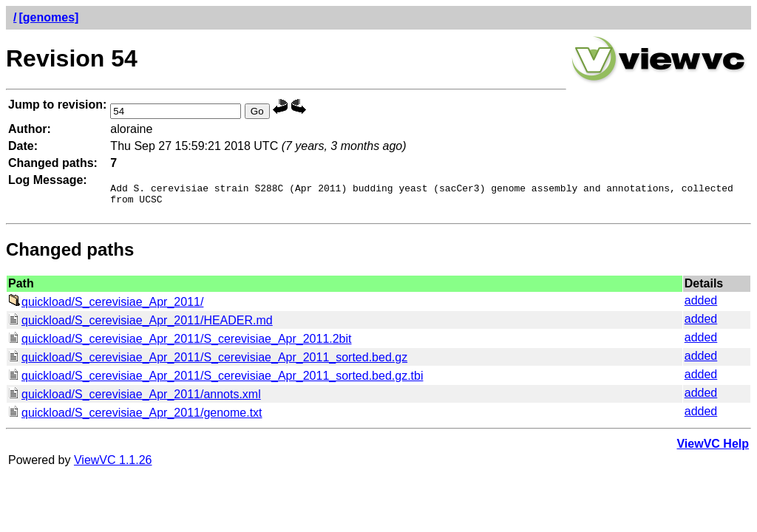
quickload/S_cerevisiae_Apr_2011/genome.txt (135, 417)
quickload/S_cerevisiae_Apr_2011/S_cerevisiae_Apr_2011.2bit (180, 343)
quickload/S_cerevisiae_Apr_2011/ (106, 306)
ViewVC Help (713, 448)
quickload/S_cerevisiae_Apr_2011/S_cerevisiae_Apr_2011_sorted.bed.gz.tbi (215, 380)
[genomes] (48, 17)
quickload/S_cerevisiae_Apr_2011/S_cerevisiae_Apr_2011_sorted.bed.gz (208, 362)
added (701, 305)
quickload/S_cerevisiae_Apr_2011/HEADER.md (140, 325)
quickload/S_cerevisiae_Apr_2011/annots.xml (135, 399)
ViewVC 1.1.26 (113, 464)
